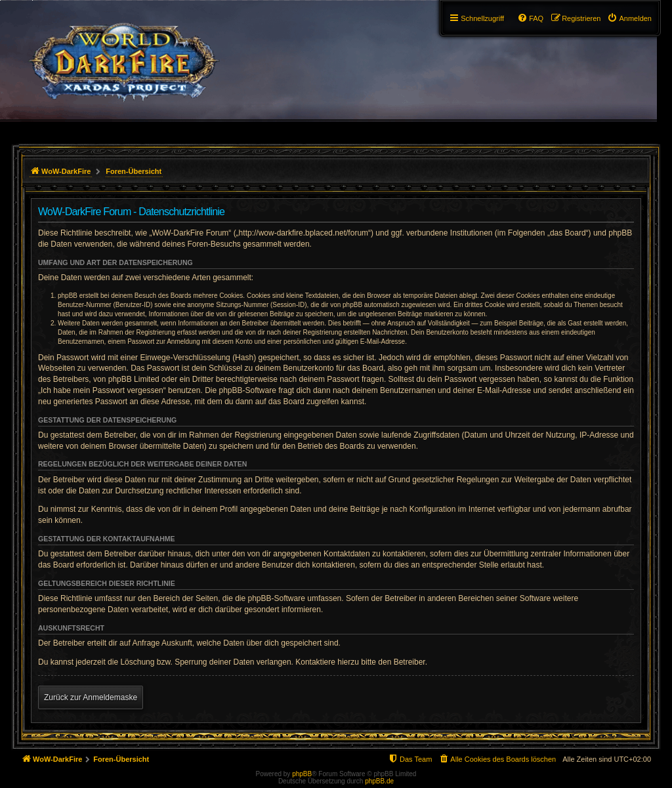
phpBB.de (379, 781)
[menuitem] (629, 18)
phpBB (302, 774)
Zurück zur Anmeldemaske (91, 697)
